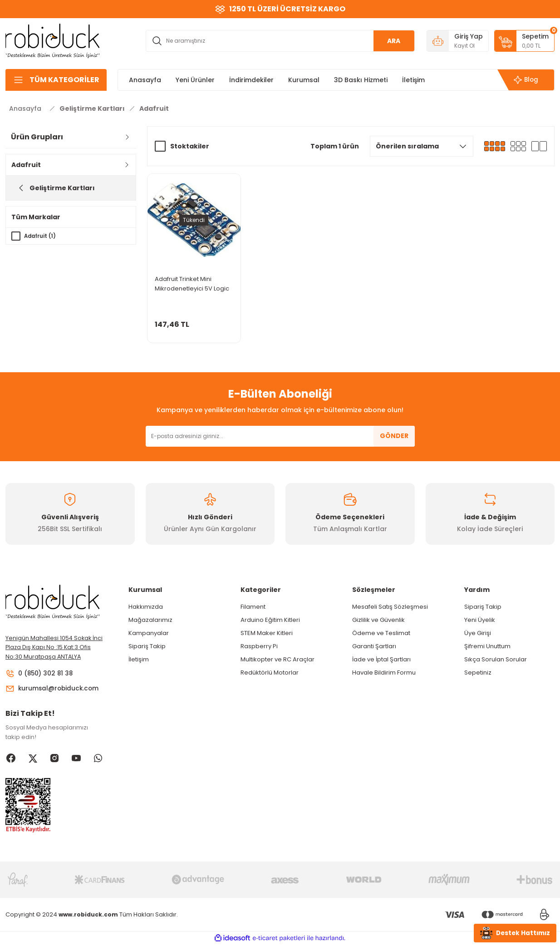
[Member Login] (458, 41)
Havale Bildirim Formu (384, 673)
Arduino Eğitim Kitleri (270, 620)
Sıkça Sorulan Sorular (496, 659)
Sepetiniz (478, 673)
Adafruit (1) (41, 236)
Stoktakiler (190, 146)
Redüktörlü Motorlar (270, 673)
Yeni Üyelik (480, 620)
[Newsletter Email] (280, 436)
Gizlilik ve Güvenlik (378, 620)
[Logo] (53, 40)
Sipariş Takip (147, 646)
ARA (394, 41)
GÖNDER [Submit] (394, 436)
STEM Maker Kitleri (267, 633)
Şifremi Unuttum (487, 646)
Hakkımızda (146, 607)
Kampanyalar (149, 633)
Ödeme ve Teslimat (381, 633)
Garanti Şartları (374, 646)
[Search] (280, 41)
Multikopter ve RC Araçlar (278, 659)
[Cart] (524, 41)
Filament (253, 607)
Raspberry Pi (259, 646)
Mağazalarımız (150, 620)
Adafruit (154, 108)
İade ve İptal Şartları (381, 659)
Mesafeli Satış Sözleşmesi (390, 607)
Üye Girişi (478, 633)
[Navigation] (56, 80)
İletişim (139, 659)
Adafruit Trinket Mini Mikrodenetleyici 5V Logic (192, 284)
